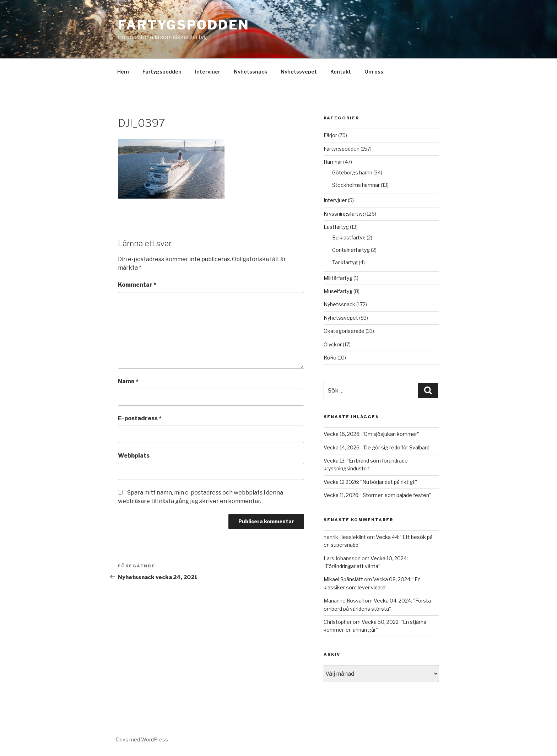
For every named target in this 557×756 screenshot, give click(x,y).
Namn (128, 381)
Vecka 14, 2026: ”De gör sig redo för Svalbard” (378, 447)
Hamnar (333, 162)
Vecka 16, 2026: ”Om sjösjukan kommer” (371, 434)
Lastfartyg (336, 227)
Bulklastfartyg (349, 237)
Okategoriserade (344, 331)
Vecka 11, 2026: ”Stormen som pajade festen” (377, 495)
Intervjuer (208, 72)
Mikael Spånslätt (343, 579)
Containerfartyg (351, 250)
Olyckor (333, 344)
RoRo (330, 358)
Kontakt (341, 72)
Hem (123, 72)
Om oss (374, 72)
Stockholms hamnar (356, 185)
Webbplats (134, 456)
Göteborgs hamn (352, 172)
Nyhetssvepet (299, 72)
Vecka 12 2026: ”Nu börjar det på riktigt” (370, 482)
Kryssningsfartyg (344, 214)
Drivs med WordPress (142, 739)
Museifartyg (338, 291)
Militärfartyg (338, 278)
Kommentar (137, 285)
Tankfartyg (345, 262)
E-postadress (140, 418)
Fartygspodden (183, 25)
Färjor (330, 135)
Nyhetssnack (250, 72)
